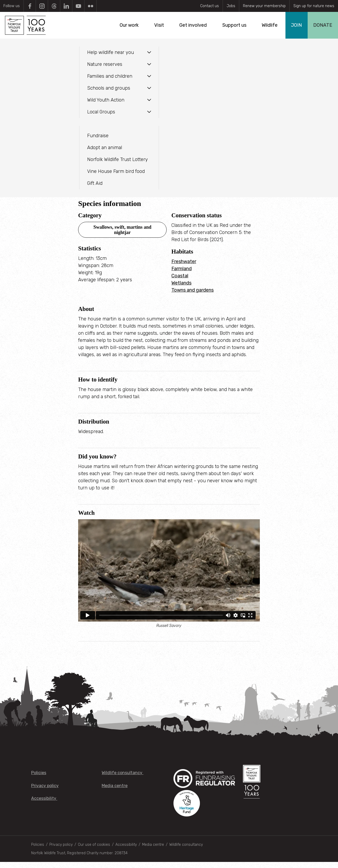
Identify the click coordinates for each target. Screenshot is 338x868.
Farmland (182, 275)
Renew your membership (264, 6)
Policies (39, 779)
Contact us (210, 6)
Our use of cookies (94, 851)
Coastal (180, 282)
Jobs (231, 6)
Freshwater (184, 268)
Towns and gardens (193, 296)
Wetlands (181, 289)
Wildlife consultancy (123, 779)
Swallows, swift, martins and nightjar (123, 236)
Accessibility (44, 804)
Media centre (115, 792)
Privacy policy (45, 792)
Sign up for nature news (314, 6)
